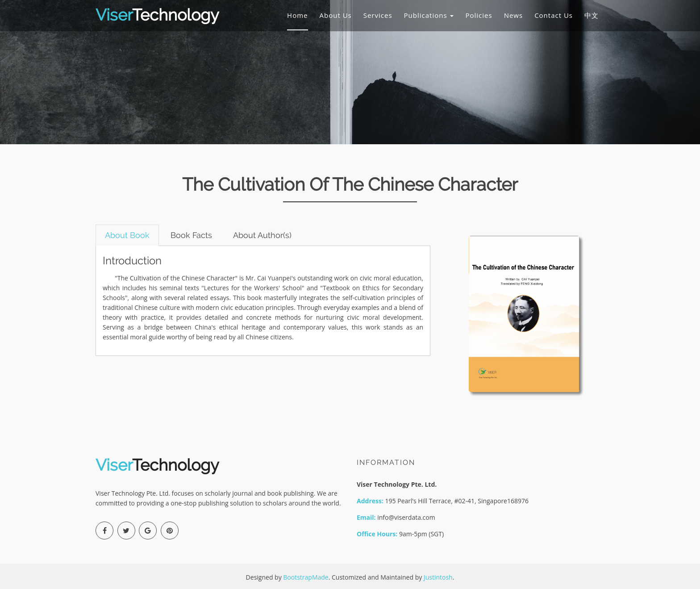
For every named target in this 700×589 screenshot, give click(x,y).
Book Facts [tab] (191, 235)
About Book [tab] (127, 235)
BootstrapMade (306, 577)
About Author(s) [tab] (262, 235)
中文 (592, 15)
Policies (479, 15)
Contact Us (554, 15)
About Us (336, 15)
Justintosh (438, 577)
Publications (429, 15)
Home (297, 15)
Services (378, 15)
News (514, 15)
